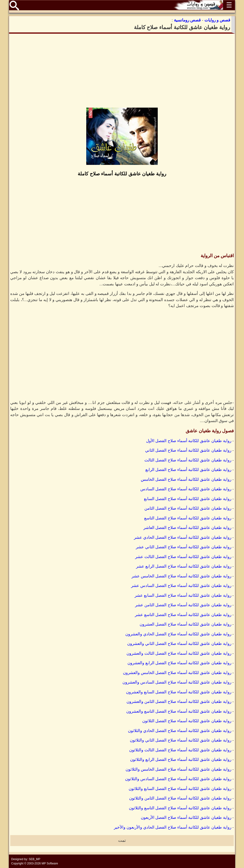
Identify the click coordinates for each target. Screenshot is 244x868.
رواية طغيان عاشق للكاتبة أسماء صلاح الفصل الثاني (188, 450)
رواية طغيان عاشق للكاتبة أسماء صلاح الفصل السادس (186, 489)
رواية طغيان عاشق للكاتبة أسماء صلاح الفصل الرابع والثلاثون (181, 760)
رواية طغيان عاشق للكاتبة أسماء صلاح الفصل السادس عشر (181, 586)
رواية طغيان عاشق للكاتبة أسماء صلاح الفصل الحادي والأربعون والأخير (173, 827)
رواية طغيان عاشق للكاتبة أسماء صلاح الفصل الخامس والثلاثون (178, 769)
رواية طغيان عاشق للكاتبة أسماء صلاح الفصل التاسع (188, 518)
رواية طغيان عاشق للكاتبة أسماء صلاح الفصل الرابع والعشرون (179, 663)
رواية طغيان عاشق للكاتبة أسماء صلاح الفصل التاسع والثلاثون (180, 808)
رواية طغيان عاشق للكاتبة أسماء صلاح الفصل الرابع (188, 470)
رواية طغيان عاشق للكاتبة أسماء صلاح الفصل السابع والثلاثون (180, 789)
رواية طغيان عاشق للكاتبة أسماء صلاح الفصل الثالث (188, 460)
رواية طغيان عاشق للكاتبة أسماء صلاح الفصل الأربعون (186, 818)
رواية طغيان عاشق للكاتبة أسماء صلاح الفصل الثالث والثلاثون (180, 750)
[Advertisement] (122, 71)
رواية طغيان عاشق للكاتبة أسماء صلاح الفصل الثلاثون (187, 721)
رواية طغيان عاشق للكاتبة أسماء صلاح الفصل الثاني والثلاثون (181, 740)
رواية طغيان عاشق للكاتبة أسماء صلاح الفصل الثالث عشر (183, 557)
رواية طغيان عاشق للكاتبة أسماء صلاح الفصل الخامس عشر (181, 576)
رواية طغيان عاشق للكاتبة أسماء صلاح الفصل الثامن (188, 508)
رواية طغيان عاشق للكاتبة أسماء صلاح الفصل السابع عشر (183, 595)
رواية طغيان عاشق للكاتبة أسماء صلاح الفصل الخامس (186, 479)
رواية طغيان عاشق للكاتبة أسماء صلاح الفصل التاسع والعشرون (179, 711)
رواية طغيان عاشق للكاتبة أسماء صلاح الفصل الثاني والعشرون (179, 644)
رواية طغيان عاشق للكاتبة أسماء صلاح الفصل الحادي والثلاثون (180, 731)
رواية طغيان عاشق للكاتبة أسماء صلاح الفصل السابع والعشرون (179, 692)
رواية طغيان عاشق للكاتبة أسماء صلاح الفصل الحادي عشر (183, 537)
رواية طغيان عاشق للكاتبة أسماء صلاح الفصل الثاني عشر (184, 547)
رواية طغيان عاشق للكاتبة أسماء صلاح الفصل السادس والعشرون (177, 682)
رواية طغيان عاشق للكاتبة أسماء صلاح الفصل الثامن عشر (183, 605)
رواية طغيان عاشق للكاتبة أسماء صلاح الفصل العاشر (187, 528)
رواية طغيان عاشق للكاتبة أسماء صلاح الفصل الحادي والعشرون (178, 634)
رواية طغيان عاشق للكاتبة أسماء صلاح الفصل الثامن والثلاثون (180, 798)
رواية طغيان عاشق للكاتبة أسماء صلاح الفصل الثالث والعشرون (179, 653)
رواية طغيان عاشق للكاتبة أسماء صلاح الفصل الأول (189, 441)
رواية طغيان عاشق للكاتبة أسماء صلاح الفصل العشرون (186, 624)
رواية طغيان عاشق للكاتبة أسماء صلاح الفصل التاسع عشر (183, 615)
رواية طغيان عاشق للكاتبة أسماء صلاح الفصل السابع (188, 499)
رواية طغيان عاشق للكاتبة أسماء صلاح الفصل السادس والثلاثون (178, 779)
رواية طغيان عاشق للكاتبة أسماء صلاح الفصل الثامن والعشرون (179, 702)
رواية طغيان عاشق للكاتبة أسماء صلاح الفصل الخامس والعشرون (177, 673)
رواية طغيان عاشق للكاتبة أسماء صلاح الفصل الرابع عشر (184, 566)
